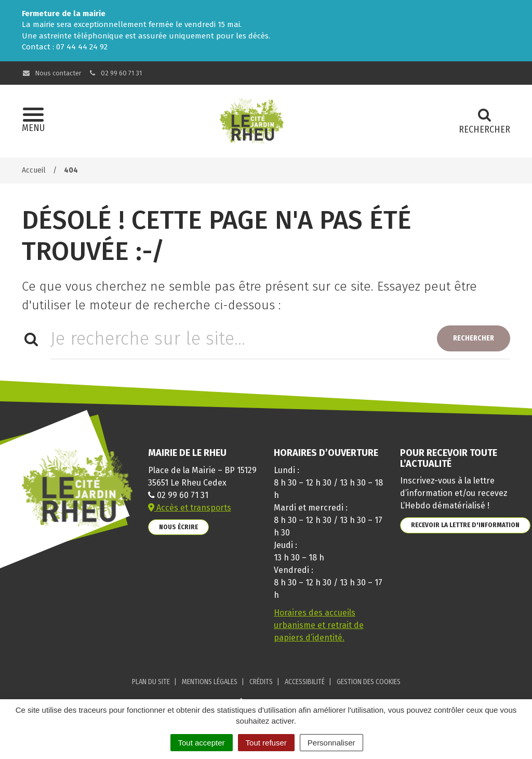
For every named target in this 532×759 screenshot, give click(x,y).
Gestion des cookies (369, 682)
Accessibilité (305, 682)
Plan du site (151, 682)
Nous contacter (52, 73)
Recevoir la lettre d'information (465, 525)
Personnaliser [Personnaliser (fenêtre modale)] (331, 743)
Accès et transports (190, 508)
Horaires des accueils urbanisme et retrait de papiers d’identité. (319, 625)
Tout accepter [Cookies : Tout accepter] (202, 743)
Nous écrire (178, 527)
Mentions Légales (210, 682)
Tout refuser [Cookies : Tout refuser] (266, 743)
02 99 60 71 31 (115, 73)
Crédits (261, 682)
